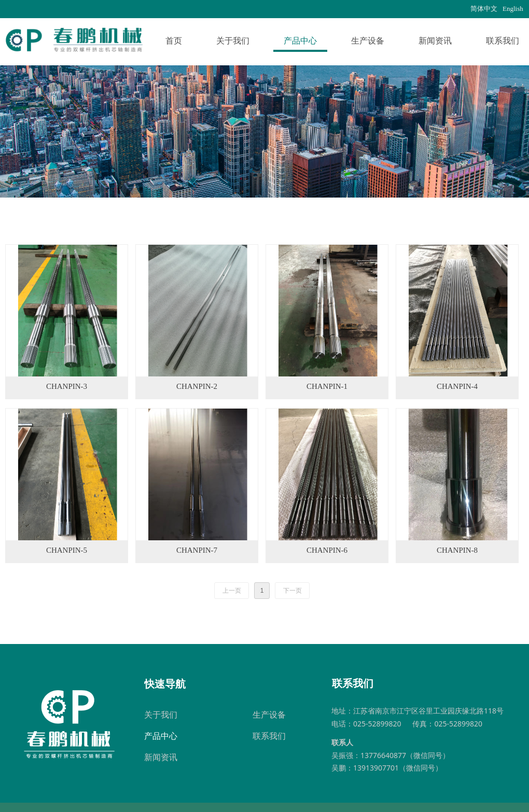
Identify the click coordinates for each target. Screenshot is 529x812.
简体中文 (484, 9)
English (513, 9)
